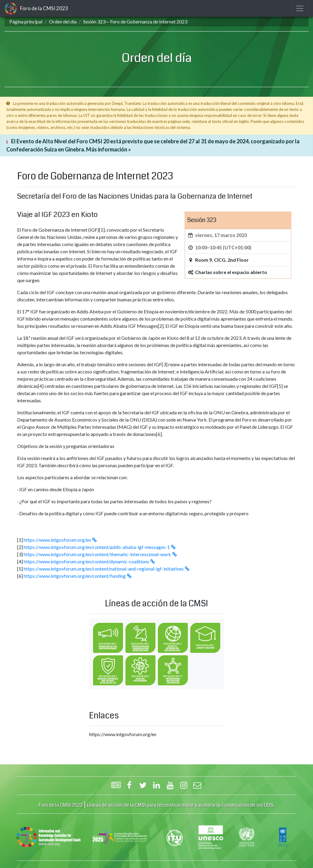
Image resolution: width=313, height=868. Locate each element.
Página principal (26, 21)
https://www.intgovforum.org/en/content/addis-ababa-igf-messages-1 (97, 547)
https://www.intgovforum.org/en (57, 540)
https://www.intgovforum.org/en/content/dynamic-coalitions (86, 561)
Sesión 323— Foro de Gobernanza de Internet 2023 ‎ (136, 21)
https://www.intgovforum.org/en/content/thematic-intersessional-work (97, 554)
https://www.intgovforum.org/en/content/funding (75, 576)
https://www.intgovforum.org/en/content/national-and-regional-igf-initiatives (104, 569)
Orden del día (63, 21)
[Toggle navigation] (300, 8)
